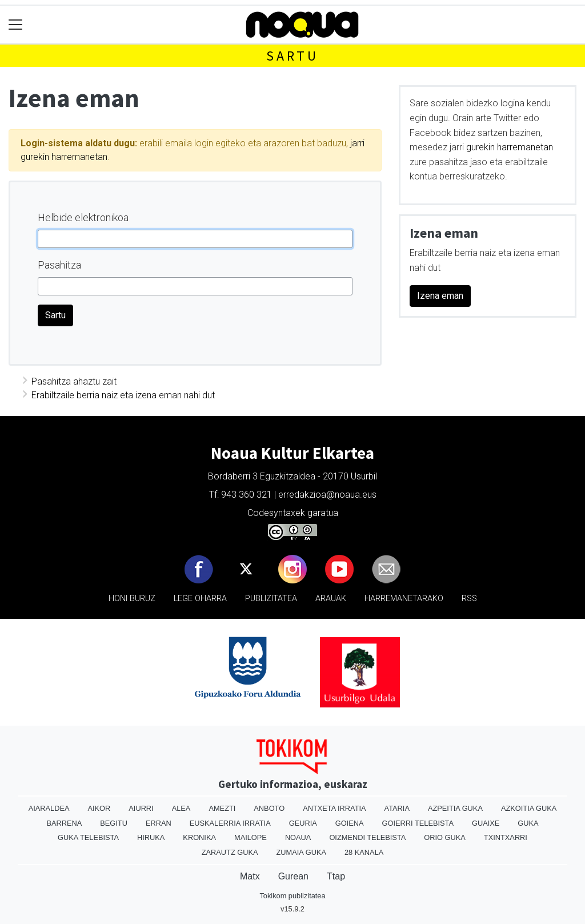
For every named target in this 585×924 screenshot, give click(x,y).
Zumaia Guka (301, 852)
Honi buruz (132, 599)
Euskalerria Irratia (230, 823)
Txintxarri (506, 837)
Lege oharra (200, 599)
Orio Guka (445, 837)
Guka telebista (88, 837)
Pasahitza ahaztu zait (74, 381)
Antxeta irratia (334, 808)
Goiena (350, 823)
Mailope (251, 837)
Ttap (336, 876)
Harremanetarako (404, 599)
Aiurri (141, 808)
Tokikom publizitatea (292, 896)
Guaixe (486, 823)
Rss (469, 599)
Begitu (114, 823)
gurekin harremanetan (510, 147)
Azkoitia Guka (529, 808)
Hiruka (151, 837)
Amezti (222, 808)
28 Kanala (364, 852)
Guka (528, 823)
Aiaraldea (49, 808)
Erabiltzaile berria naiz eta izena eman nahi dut (123, 395)
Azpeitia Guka (455, 808)
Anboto (269, 808)
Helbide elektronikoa (83, 217)
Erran (159, 823)
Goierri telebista (418, 823)
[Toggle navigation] (16, 25)
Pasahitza (59, 265)
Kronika (199, 837)
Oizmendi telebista (367, 837)
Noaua (298, 837)
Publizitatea (271, 599)
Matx (250, 876)
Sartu (292, 56)
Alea (181, 808)
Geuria (303, 823)
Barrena (64, 823)
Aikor (99, 808)
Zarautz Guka (230, 852)
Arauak (331, 599)
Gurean (293, 876)
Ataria (397, 808)
